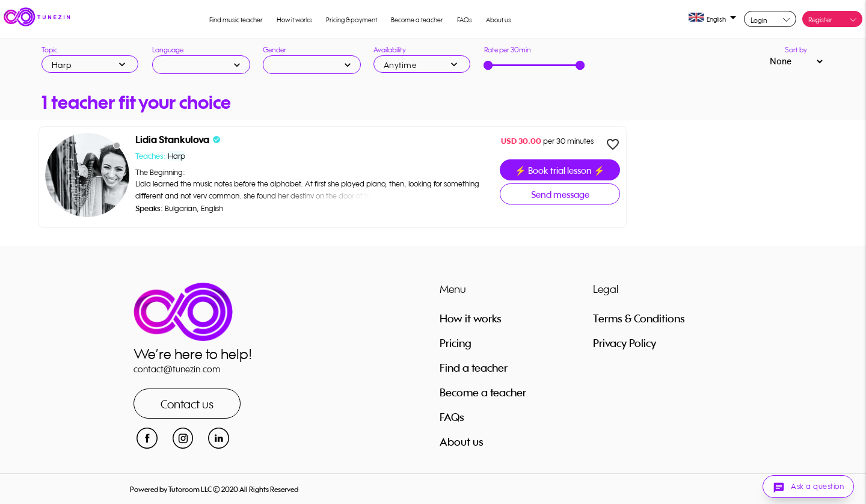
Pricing (456, 343)
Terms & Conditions (639, 318)
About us (499, 20)
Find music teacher (236, 20)
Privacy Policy (625, 343)
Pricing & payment (352, 20)
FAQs (465, 20)
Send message (560, 195)
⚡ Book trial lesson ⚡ (560, 171)
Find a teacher (474, 367)
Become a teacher (417, 20)
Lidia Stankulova (172, 140)
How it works (294, 20)
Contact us (187, 404)
